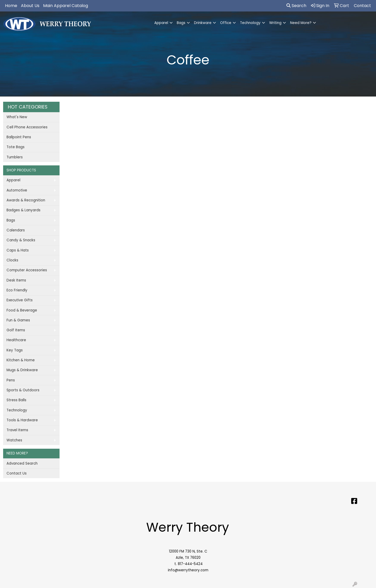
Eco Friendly (17, 290)
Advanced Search (22, 463)
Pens (11, 380)
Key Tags (15, 350)
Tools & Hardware (22, 420)
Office (226, 23)
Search (296, 6)
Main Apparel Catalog (66, 6)
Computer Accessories (27, 270)
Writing (275, 23)
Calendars (16, 230)
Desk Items (16, 280)
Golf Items (16, 330)
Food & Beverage (22, 310)
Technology (250, 23)
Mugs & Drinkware (22, 370)
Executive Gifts (20, 300)
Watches (14, 440)
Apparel (161, 23)
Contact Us (17, 473)
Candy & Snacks (21, 240)
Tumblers (15, 157)
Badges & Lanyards (23, 210)
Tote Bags (16, 147)
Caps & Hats (18, 250)
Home (11, 6)
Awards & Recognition (26, 200)
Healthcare (16, 340)
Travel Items (17, 430)
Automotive (17, 190)
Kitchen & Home (21, 360)
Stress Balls (16, 400)
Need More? (301, 23)
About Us (30, 6)
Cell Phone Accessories (27, 127)
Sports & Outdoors (23, 390)
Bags (181, 23)
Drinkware (203, 23)
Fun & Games (18, 320)
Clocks (12, 260)
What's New (17, 117)
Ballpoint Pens (19, 137)
